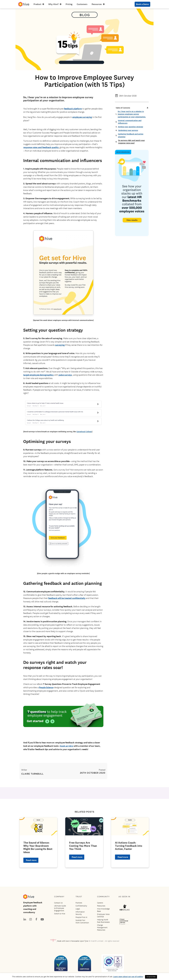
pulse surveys (65, 375)
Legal (78, 909)
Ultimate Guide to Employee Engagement (60, 908)
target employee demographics (38, 375)
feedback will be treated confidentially (67, 598)
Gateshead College (84, 432)
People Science (46, 687)
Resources (98, 4)
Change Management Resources (102, 927)
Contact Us (58, 903)
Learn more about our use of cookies (128, 977)
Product (39, 4)
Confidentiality (81, 906)
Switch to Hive (60, 914)
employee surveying (82, 117)
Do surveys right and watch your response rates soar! (131, 142)
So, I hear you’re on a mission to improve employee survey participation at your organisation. (132, 114)
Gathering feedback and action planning (131, 135)
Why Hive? (55, 4)
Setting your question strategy (131, 127)
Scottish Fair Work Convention (82, 921)
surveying (60, 345)
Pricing (69, 4)
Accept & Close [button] (151, 977)
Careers (100, 903)
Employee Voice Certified (103, 915)
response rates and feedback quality (41, 147)
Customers (82, 4)
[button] (148, 108)
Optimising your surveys (128, 130)
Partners (79, 903)
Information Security (80, 913)
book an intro (67, 746)
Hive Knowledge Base (103, 910)
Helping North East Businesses (103, 921)
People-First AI (81, 917)
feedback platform (73, 109)
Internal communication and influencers (130, 122)
